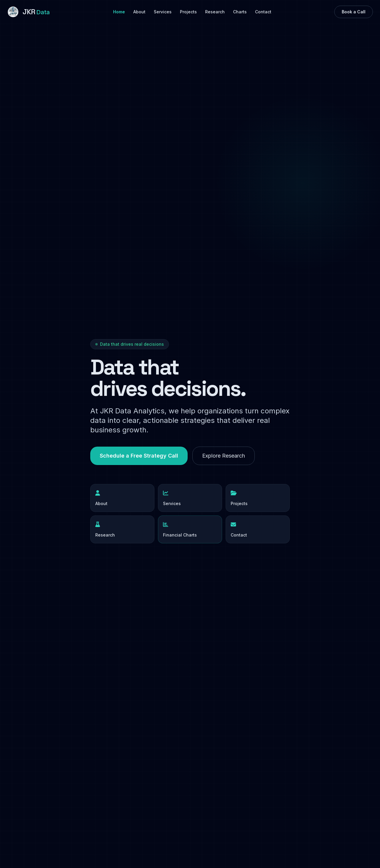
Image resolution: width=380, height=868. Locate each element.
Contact (263, 12)
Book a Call (354, 12)
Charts (240, 12)
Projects (188, 12)
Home (119, 12)
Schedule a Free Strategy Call (139, 456)
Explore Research (224, 456)
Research (215, 12)
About (139, 12)
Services (163, 12)
